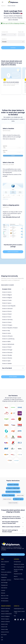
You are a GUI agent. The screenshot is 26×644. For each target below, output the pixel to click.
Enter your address (13, 252)
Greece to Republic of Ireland (10, 328)
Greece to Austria (7, 292)
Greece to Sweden (7, 363)
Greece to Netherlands (8, 344)
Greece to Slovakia (7, 355)
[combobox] (9, 35)
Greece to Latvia (6, 333)
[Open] (23, 42)
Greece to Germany (7, 320)
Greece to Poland (7, 347)
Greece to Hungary (7, 325)
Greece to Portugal (7, 350)
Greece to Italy (6, 331)
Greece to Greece (7, 322)
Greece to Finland (7, 314)
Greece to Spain (6, 361)
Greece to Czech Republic (9, 306)
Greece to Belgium (7, 295)
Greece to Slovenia (7, 358)
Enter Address (13, 377)
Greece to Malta (6, 341)
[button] (13, 289)
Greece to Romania (7, 352)
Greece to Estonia (7, 311)
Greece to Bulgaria (7, 298)
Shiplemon (3, 6)
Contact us (13, 555)
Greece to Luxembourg (8, 339)
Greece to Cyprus (7, 303)
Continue (13, 48)
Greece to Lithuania (7, 336)
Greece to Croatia (7, 300)
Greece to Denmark (7, 309)
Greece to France (7, 317)
